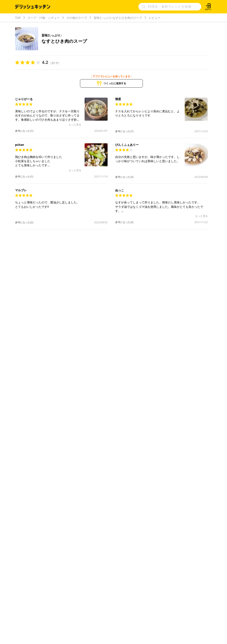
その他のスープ (77, 18)
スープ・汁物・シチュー (44, 18)
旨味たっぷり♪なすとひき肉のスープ (118, 18)
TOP (18, 18)
